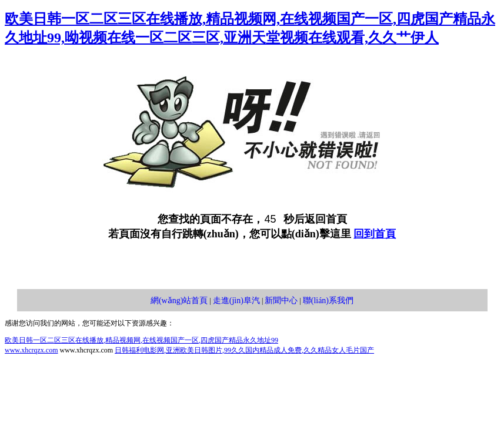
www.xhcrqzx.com (31, 350)
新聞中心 (281, 301)
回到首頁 (375, 234)
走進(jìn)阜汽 (236, 301)
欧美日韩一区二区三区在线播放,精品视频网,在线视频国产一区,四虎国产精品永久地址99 (141, 340)
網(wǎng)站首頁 (179, 301)
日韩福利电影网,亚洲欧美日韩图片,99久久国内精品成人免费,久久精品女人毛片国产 (244, 350)
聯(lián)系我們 (328, 301)
